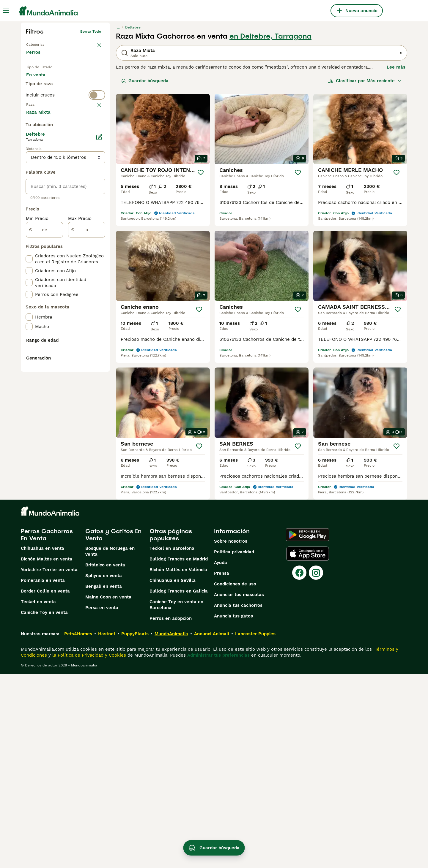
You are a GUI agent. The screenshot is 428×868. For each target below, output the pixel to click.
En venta (41, 81)
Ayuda (221, 756)
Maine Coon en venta (108, 791)
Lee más (396, 67)
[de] (44, 371)
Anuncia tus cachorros (238, 799)
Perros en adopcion (171, 812)
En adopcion (77, 81)
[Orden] (365, 81)
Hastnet (107, 828)
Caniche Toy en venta (44, 806)
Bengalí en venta (104, 780)
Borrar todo (91, 31)
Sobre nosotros (231, 735)
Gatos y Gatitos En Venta (113, 728)
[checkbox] (29, 159)
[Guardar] (201, 172)
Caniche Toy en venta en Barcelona (176, 799)
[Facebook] (299, 766)
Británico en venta (105, 759)
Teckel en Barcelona (172, 742)
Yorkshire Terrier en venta (49, 764)
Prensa (222, 767)
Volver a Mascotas (42, 43)
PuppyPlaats (135, 828)
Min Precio (37, 360)
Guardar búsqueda (145, 81)
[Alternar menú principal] (6, 11)
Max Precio (80, 360)
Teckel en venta (38, 796)
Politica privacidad (234, 746)
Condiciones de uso (235, 778)
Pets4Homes (78, 828)
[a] (87, 371)
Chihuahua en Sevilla (173, 774)
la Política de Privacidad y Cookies (88, 849)
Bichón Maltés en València (178, 764)
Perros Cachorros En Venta (47, 728)
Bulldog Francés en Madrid (179, 753)
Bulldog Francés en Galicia (179, 785)
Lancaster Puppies (255, 828)
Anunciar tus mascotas (239, 788)
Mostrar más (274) (51, 253)
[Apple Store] (308, 747)
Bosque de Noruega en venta (110, 745)
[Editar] (99, 278)
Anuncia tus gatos (233, 810)
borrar (96, 129)
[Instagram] (316, 766)
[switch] (65, 118)
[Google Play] (307, 728)
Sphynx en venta (104, 769)
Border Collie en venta (45, 785)
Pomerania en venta (43, 774)
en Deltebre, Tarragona (270, 36)
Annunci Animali (212, 828)
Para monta (44, 95)
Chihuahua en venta (43, 742)
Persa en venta (102, 802)
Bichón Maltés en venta (47, 753)
